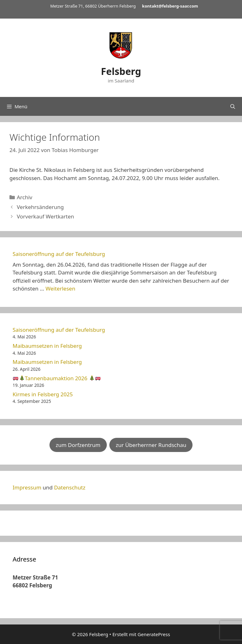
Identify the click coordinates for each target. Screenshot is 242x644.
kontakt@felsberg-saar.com (170, 6)
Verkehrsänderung (40, 207)
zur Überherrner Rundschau (151, 445)
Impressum (27, 487)
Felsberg (121, 71)
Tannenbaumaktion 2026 (57, 378)
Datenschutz (70, 487)
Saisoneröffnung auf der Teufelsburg (59, 254)
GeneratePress (154, 634)
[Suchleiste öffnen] (233, 106)
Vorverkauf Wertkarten (45, 216)
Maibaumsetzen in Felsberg (47, 346)
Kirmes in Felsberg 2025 (43, 394)
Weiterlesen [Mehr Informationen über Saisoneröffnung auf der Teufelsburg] (60, 288)
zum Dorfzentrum (78, 445)
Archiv (24, 197)
